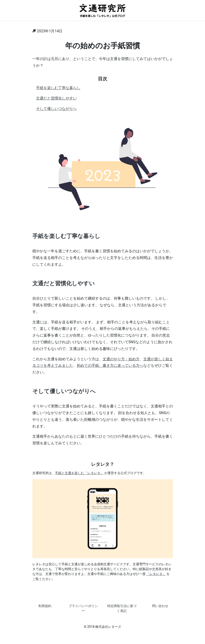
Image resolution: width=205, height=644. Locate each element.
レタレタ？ (103, 464)
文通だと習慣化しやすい (56, 98)
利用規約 (45, 606)
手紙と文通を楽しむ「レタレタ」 (79, 473)
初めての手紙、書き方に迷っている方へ (110, 366)
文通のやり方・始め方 (121, 359)
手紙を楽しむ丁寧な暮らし (58, 88)
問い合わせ (160, 606)
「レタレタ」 (156, 574)
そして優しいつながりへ (56, 109)
